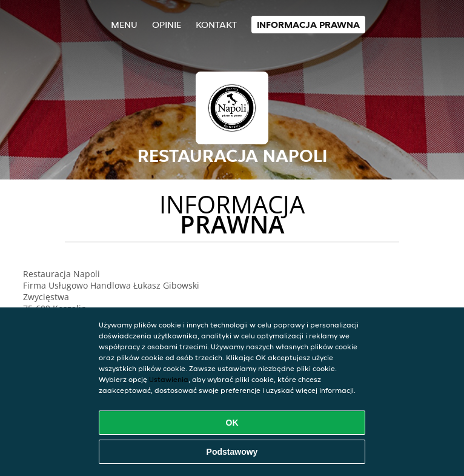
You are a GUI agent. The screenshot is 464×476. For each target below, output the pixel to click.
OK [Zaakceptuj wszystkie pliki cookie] (232, 423)
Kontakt (216, 25)
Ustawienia (169, 379)
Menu (124, 25)
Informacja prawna (308, 25)
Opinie (167, 25)
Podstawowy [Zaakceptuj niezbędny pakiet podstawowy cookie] (232, 452)
